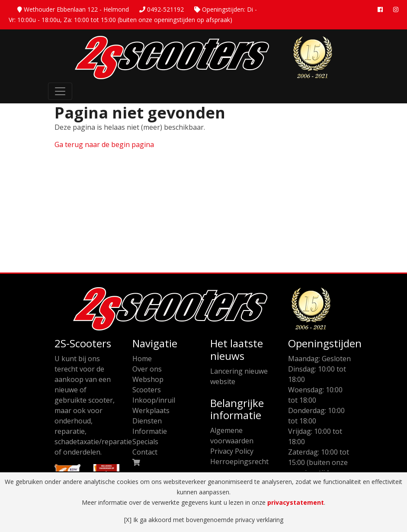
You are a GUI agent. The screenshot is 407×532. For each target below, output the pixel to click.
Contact (145, 452)
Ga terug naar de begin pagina (104, 144)
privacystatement (296, 502)
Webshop (148, 379)
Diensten (147, 421)
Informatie (150, 431)
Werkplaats (151, 410)
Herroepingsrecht (239, 461)
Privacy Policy (232, 451)
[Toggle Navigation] (60, 91)
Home (142, 359)
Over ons (147, 369)
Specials (145, 442)
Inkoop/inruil (154, 400)
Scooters (147, 390)
